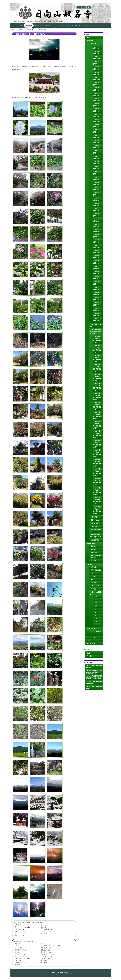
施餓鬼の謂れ (95, 523)
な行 (96, 609)
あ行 (96, 597)
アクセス (93, 561)
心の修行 (93, 576)
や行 (96, 619)
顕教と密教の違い (96, 570)
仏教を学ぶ (49, 25)
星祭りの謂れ (95, 520)
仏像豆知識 (94, 583)
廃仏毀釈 (93, 546)
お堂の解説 (94, 517)
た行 (96, 606)
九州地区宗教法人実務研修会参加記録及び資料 (95, 332)
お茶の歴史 (94, 552)
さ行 (96, 603)
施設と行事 (29, 25)
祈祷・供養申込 (92, 629)
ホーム (20, 25)
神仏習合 (93, 549)
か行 (96, 600)
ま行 (96, 615)
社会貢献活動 (95, 540)
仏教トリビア (95, 586)
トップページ (14, 29)
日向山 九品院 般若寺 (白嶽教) (60, 13)
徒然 (88, 640)
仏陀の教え (94, 567)
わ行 (96, 625)
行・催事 (90, 656)
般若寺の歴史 (39, 25)
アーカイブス (87, 25)
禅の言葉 (93, 589)
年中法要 (93, 43)
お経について (95, 573)
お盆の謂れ (94, 526)
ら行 (96, 622)
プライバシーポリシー (62, 25)
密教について (95, 579)
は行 (96, 612)
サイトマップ (76, 25)
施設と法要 (90, 41)
